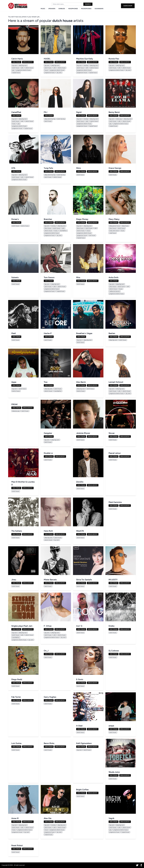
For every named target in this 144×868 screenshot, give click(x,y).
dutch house (62, 21)
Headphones (73, 9)
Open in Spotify (28, 62)
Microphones (86, 9)
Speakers (52, 9)
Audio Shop (128, 6)
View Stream (16, 62)
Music (43, 9)
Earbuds (62, 9)
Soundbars (99, 9)
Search (88, 4)
